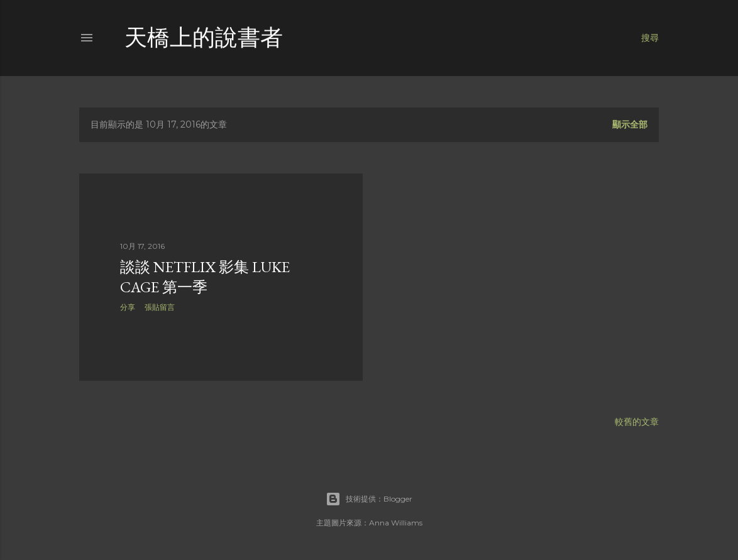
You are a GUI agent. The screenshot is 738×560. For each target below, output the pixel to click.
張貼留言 (160, 307)
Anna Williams (396, 523)
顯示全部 (630, 124)
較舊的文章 (637, 422)
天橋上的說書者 (204, 37)
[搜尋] (650, 38)
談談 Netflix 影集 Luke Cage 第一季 (205, 277)
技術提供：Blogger (369, 499)
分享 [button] (128, 307)
